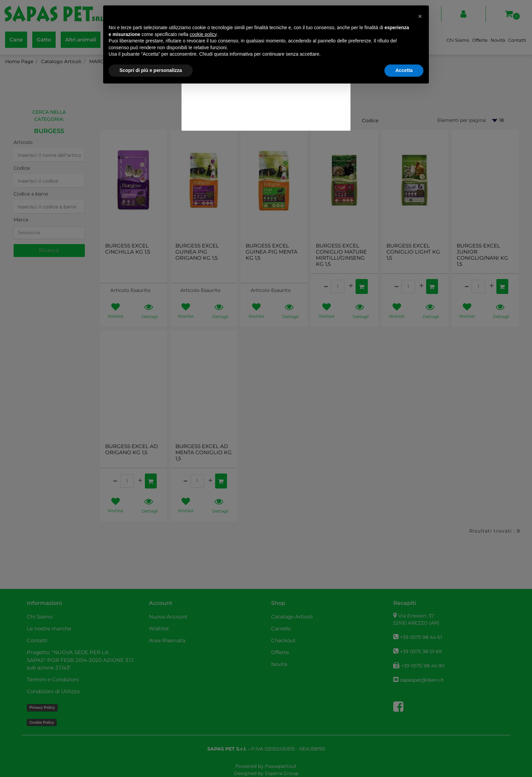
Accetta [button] (404, 70)
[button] (420, 16)
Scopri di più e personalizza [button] (151, 70)
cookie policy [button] (203, 34)
